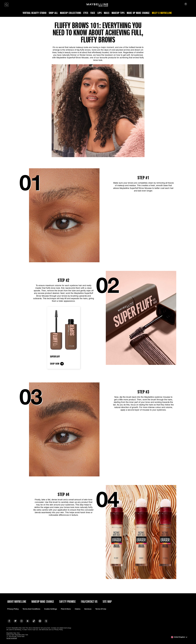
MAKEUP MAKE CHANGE (43, 601)
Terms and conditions (31, 609)
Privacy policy (13, 609)
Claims (78, 609)
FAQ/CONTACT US (89, 601)
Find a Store (66, 609)
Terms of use (101, 609)
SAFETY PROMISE (67, 601)
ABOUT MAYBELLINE (17, 601)
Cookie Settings (51, 609)
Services (88, 609)
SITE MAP (107, 601)
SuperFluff (55, 356)
